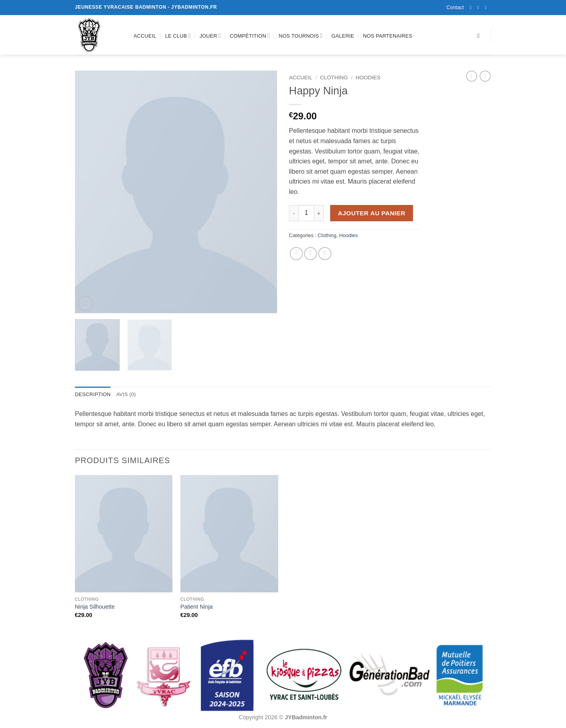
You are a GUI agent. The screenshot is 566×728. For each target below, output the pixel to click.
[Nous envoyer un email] (487, 8)
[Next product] (472, 76)
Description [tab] (93, 394)
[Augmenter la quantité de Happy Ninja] (319, 213)
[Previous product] (485, 76)
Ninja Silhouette (95, 607)
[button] (85, 304)
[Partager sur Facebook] (296, 254)
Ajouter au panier (372, 213)
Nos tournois (301, 35)
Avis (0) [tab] (126, 394)
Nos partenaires (388, 36)
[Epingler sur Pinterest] (325, 254)
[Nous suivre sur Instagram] (480, 8)
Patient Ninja (197, 607)
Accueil (145, 36)
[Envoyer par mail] (311, 254)
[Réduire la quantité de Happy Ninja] (294, 213)
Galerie (343, 36)
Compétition (250, 35)
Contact (455, 7)
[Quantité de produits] (306, 213)
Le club (178, 35)
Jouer (210, 35)
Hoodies (368, 78)
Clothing (334, 78)
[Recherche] (480, 36)
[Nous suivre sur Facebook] (472, 8)
